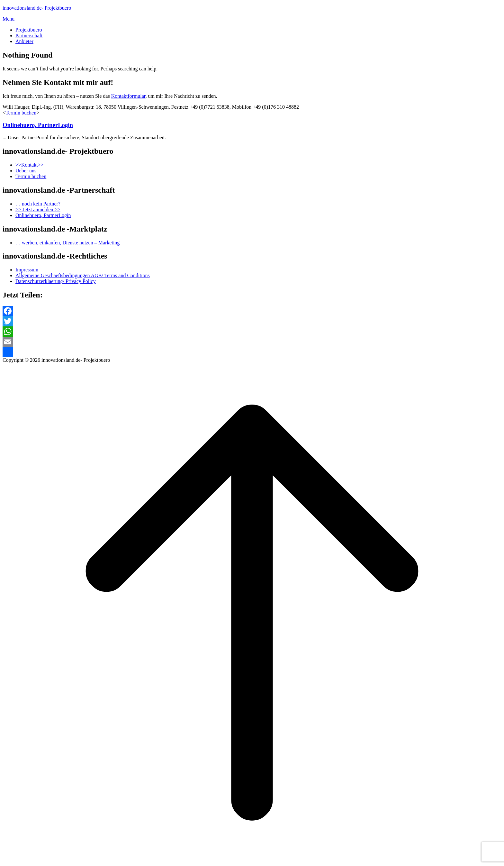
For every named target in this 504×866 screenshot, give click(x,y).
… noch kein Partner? (38, 204)
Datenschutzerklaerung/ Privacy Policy (56, 281)
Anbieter (24, 41)
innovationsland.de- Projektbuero (37, 8)
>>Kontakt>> (30, 165)
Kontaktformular (128, 96)
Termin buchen (21, 113)
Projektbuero (29, 30)
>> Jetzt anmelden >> (38, 210)
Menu (9, 19)
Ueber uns (26, 171)
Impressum (27, 270)
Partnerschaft (29, 36)
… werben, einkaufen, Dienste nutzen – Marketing (67, 243)
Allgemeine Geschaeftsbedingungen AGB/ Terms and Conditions (83, 275)
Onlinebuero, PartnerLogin (38, 125)
